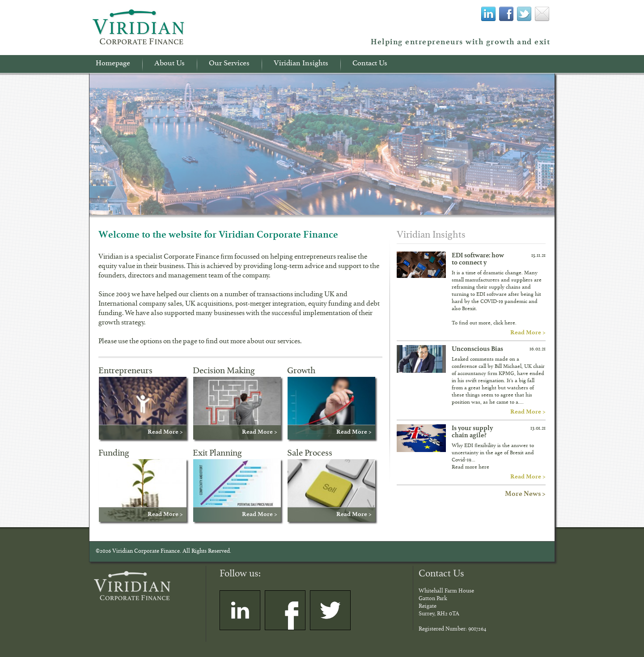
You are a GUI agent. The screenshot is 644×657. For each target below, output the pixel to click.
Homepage (113, 65)
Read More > (528, 332)
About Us (169, 65)
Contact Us (370, 65)
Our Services (229, 65)
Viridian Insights (301, 65)
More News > (525, 493)
